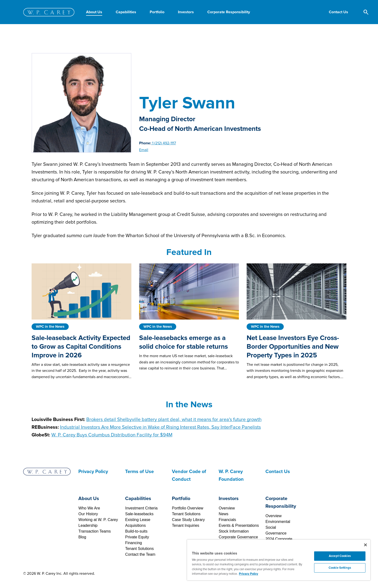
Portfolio (181, 499)
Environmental (278, 522)
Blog (82, 537)
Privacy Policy (93, 472)
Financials (227, 520)
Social (271, 527)
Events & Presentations (239, 525)
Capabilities (138, 499)
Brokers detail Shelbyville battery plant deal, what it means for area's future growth (174, 420)
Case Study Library (188, 520)
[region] (279, 560)
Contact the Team (140, 554)
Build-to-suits (136, 531)
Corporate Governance (238, 537)
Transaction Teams (94, 531)
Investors (229, 499)
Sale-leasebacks (139, 514)
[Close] (365, 545)
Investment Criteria (141, 508)
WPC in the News (50, 327)
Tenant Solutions (139, 549)
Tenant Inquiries (186, 525)
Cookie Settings (340, 568)
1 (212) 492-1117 (164, 143)
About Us (89, 499)
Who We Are (89, 508)
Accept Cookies (340, 556)
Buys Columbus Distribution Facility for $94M (112, 435)
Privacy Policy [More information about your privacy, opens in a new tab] (249, 574)
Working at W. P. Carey (98, 520)
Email (144, 150)
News (223, 514)
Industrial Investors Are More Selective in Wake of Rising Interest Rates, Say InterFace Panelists (160, 427)
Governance (276, 533)
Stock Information (234, 531)
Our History (88, 514)
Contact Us (278, 472)
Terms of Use (139, 472)
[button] (338, 12)
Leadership (88, 525)
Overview (227, 508)
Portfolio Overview (188, 508)
